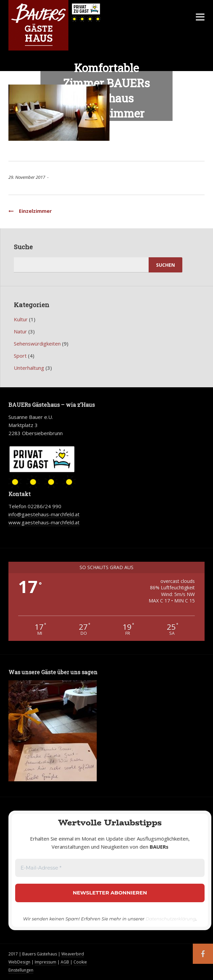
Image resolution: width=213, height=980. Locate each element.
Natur (20, 331)
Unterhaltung (29, 368)
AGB (65, 962)
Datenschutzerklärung (171, 919)
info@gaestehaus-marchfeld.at (44, 514)
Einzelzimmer (30, 211)
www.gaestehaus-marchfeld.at (44, 522)
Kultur (21, 319)
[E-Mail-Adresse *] (110, 868)
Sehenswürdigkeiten (37, 344)
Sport (20, 356)
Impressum (45, 962)
